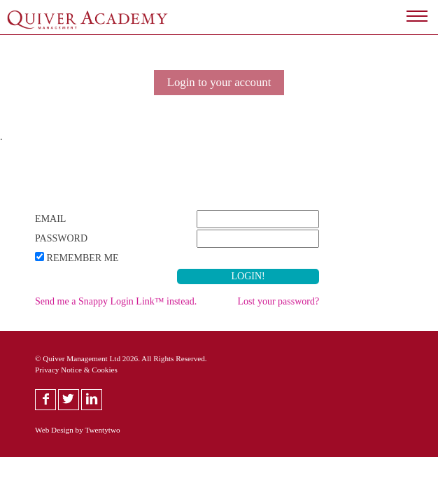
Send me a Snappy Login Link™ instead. (116, 301)
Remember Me (83, 258)
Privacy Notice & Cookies (76, 370)
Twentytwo (102, 430)
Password (61, 238)
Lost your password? (279, 301)
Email (50, 219)
